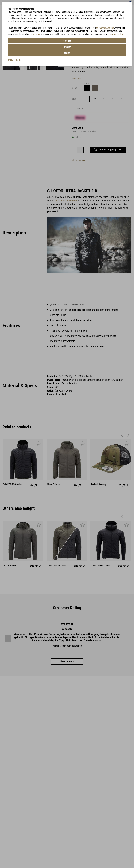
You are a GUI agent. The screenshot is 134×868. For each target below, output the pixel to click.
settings (36, 34)
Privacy (10, 47)
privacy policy (117, 34)
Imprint (18, 47)
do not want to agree (105, 28)
